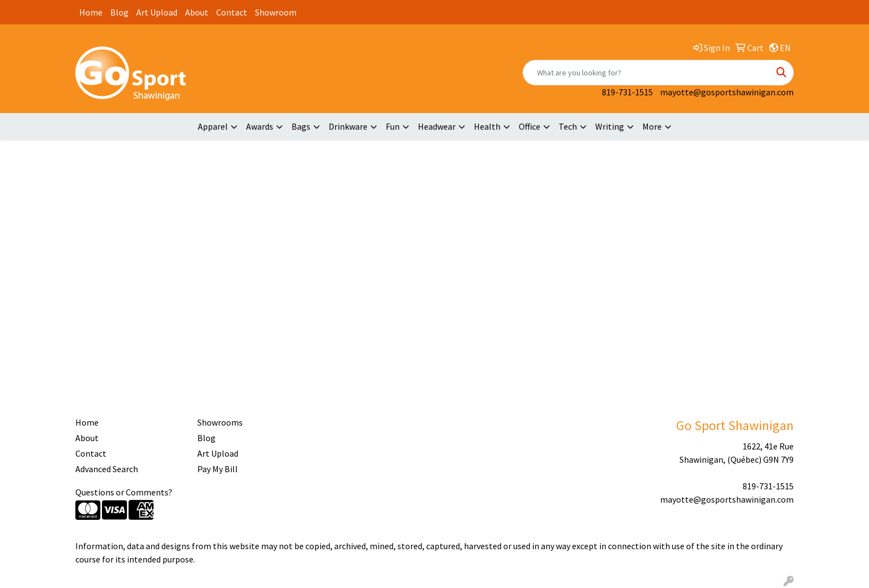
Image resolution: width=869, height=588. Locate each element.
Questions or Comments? (124, 492)
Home (91, 12)
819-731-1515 (627, 92)
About (197, 12)
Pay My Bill (218, 469)
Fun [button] (393, 126)
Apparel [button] (213, 126)
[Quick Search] (646, 73)
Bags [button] (301, 126)
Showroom (276, 12)
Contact (232, 12)
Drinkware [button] (348, 126)
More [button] (652, 126)
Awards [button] (260, 126)
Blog (119, 12)
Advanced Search (107, 469)
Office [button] (530, 126)
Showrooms (220, 422)
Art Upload (157, 12)
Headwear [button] (437, 126)
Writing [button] (610, 126)
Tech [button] (568, 126)
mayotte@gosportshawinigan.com (727, 92)
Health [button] (487, 126)
